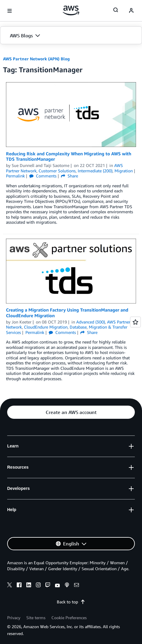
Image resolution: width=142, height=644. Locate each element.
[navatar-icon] (131, 11)
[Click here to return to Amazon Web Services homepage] (71, 10)
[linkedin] (29, 586)
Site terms (36, 618)
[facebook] (19, 586)
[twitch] (48, 586)
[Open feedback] (135, 322)
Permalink (15, 176)
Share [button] (70, 176)
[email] (77, 586)
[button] (71, 36)
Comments (43, 176)
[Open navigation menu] (10, 11)
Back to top (71, 602)
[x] (10, 586)
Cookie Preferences (69, 618)
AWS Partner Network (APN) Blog (36, 59)
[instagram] (38, 586)
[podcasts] (67, 586)
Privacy (14, 618)
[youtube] (57, 586)
